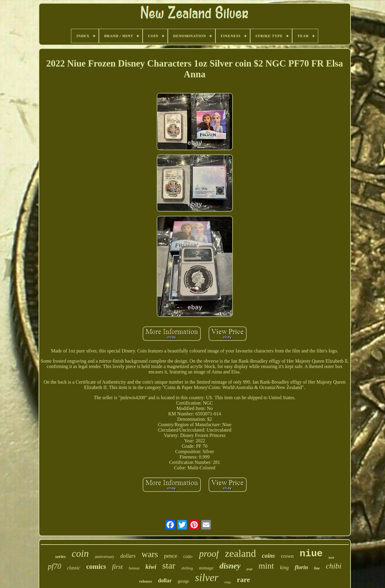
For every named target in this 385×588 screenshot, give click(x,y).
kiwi (151, 567)
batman (134, 568)
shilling (187, 568)
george (183, 581)
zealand (240, 553)
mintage (206, 568)
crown (287, 556)
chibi (333, 566)
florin (301, 567)
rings (228, 582)
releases (146, 581)
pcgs (250, 569)
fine (317, 568)
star (169, 565)
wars (150, 554)
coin (80, 554)
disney (230, 566)
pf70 (55, 566)
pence (170, 556)
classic (74, 568)
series (60, 557)
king (284, 567)
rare (244, 580)
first (117, 567)
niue (311, 554)
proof (209, 554)
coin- (188, 556)
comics (96, 567)
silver (207, 578)
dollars (128, 556)
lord (331, 558)
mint (266, 566)
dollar (165, 581)
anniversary (104, 557)
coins (268, 556)
